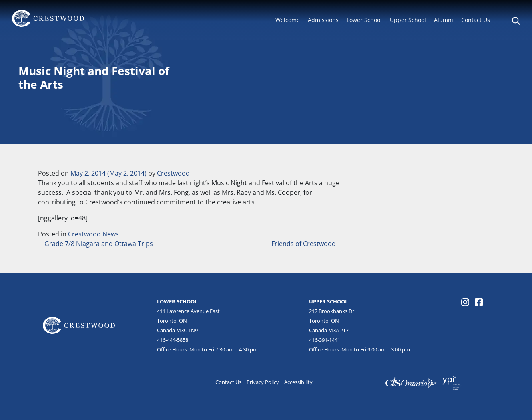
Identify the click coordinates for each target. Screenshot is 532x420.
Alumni (444, 20)
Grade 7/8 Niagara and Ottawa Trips (98, 244)
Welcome (288, 20)
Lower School (364, 20)
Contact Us (476, 20)
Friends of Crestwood (304, 244)
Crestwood (173, 173)
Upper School (408, 20)
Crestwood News (93, 234)
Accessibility (298, 382)
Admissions (323, 20)
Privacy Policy (263, 382)
